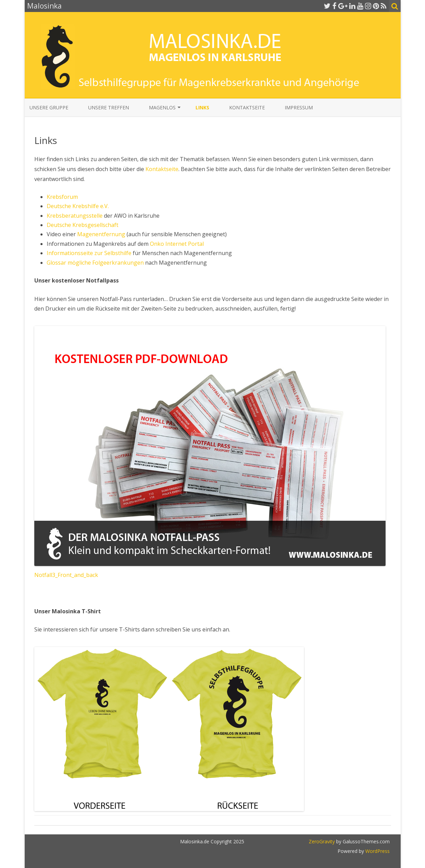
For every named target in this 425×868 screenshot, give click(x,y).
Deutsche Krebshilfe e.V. (78, 206)
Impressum (299, 107)
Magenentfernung (102, 234)
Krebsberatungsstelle (75, 216)
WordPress (377, 851)
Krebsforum (62, 197)
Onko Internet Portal (177, 244)
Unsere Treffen (109, 107)
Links (202, 107)
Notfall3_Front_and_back (66, 575)
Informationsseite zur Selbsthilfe (89, 253)
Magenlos (162, 107)
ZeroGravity (322, 841)
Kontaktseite (247, 107)
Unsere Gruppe (49, 107)
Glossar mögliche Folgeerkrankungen (95, 263)
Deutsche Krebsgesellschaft (82, 225)
